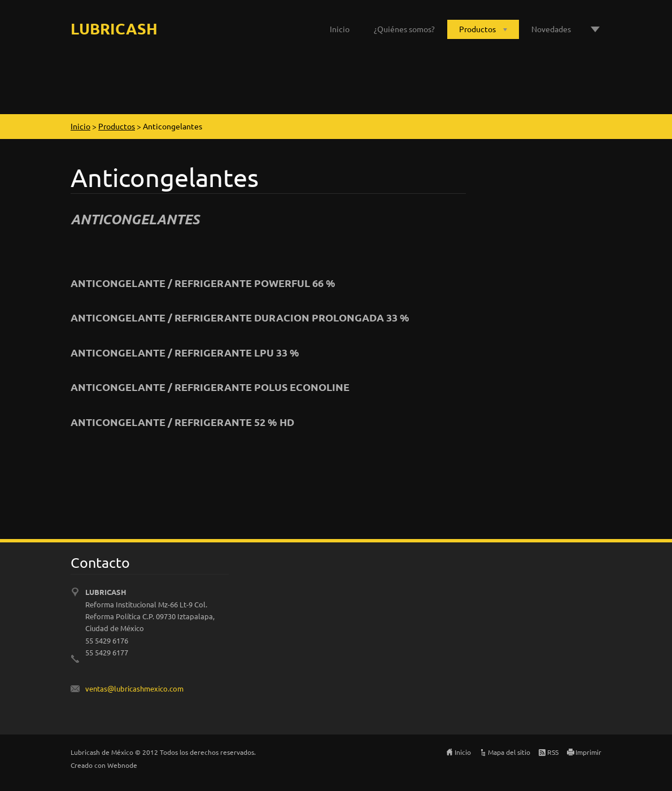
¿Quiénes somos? (404, 29)
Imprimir (588, 752)
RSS (553, 752)
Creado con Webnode (104, 765)
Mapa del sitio (509, 752)
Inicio (340, 29)
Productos (477, 29)
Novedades (551, 29)
